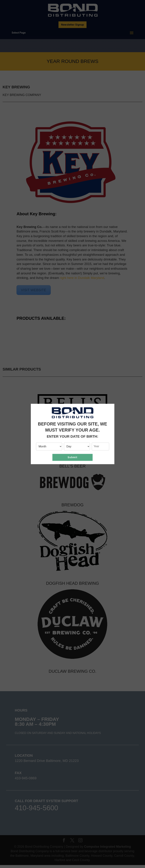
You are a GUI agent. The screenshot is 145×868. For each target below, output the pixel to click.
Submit (73, 457)
